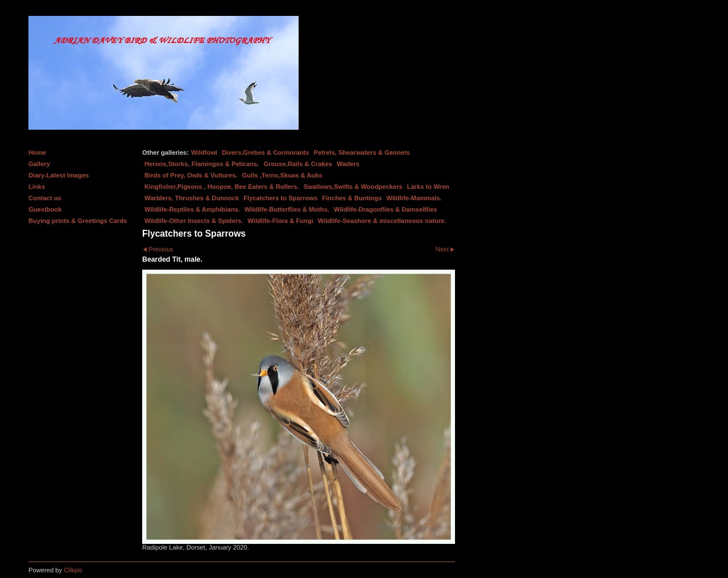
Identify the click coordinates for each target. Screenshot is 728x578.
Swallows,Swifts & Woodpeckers (353, 187)
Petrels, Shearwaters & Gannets (362, 152)
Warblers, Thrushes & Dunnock (192, 198)
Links (37, 187)
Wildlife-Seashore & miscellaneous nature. (382, 221)
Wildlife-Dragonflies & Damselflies (385, 209)
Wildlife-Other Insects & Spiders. (194, 221)
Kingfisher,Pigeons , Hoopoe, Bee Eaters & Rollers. (222, 187)
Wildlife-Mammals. (414, 198)
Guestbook (45, 209)
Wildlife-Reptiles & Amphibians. (192, 209)
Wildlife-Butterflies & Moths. (287, 209)
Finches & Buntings (352, 198)
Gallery (39, 164)
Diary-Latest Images (59, 175)
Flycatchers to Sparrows (280, 198)
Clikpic (73, 570)
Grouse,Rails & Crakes (298, 164)
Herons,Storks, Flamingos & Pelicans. (202, 164)
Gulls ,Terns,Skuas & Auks (282, 175)
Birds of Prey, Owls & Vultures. (191, 175)
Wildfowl (204, 152)
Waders (348, 164)
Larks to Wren (428, 187)
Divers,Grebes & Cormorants (266, 152)
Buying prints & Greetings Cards (78, 221)
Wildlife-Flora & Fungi (280, 221)
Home (37, 152)
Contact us (45, 198)
